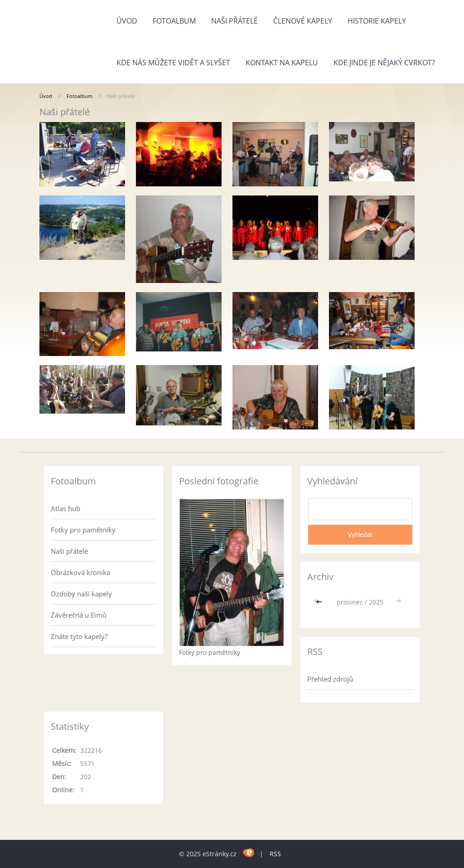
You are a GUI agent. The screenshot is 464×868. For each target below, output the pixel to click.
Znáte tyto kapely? (79, 636)
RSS (275, 854)
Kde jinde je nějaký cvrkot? (384, 63)
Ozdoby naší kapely (81, 594)
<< (320, 602)
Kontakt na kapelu (282, 63)
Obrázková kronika (80, 572)
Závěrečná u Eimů (79, 615)
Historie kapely (377, 21)
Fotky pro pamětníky (83, 530)
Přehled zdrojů (330, 679)
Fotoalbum (174, 21)
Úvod (127, 21)
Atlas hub (65, 508)
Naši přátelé (234, 21)
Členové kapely (303, 21)
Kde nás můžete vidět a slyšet (173, 63)
